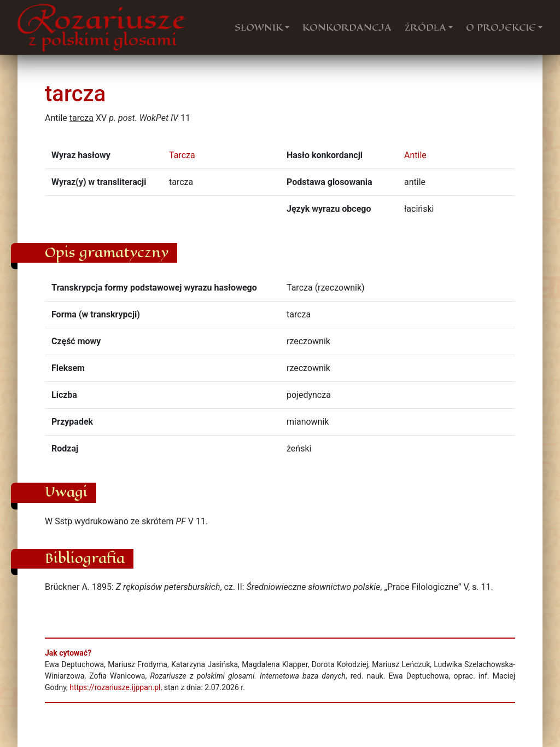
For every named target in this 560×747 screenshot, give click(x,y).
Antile (415, 155)
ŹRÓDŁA (425, 27)
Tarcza (182, 155)
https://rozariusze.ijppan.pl (115, 687)
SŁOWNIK (259, 27)
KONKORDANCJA (347, 27)
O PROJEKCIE (501, 27)
